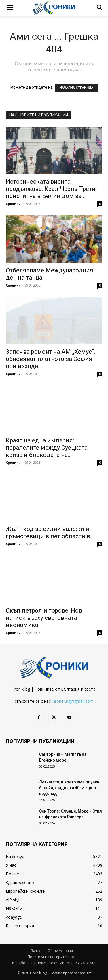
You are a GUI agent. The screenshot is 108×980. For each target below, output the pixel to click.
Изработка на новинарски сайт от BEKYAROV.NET (54, 963)
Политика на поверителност (52, 957)
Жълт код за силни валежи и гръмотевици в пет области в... (50, 533)
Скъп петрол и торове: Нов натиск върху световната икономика (44, 618)
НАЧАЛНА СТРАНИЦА (76, 88)
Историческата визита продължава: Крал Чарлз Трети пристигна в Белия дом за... (51, 189)
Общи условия (60, 951)
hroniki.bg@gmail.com (73, 701)
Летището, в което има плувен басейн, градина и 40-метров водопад (69, 788)
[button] (10, 8)
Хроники (13, 204)
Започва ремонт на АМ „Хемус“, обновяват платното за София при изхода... (50, 359)
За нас (36, 951)
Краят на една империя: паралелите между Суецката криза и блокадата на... (47, 448)
